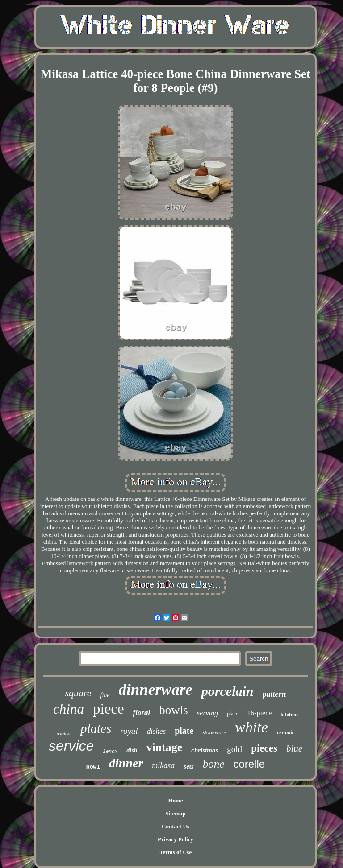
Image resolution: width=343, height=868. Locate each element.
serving (207, 713)
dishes (157, 731)
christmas (205, 750)
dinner (126, 763)
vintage (164, 747)
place (232, 714)
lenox (110, 752)
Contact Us (176, 826)
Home (175, 800)
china (69, 709)
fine (105, 695)
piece (109, 709)
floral (142, 713)
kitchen (289, 715)
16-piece (259, 713)
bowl (93, 767)
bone (214, 764)
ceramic (286, 732)
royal (129, 731)
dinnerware (156, 690)
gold (234, 749)
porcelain (228, 691)
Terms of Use (176, 852)
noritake (64, 734)
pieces (264, 748)
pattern (274, 694)
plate (184, 731)
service (71, 746)
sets (189, 766)
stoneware (214, 732)
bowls (174, 710)
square (78, 693)
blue (294, 748)
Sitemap (176, 813)
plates (96, 728)
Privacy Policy (176, 839)
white (251, 727)
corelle (249, 764)
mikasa (163, 765)
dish (132, 750)
